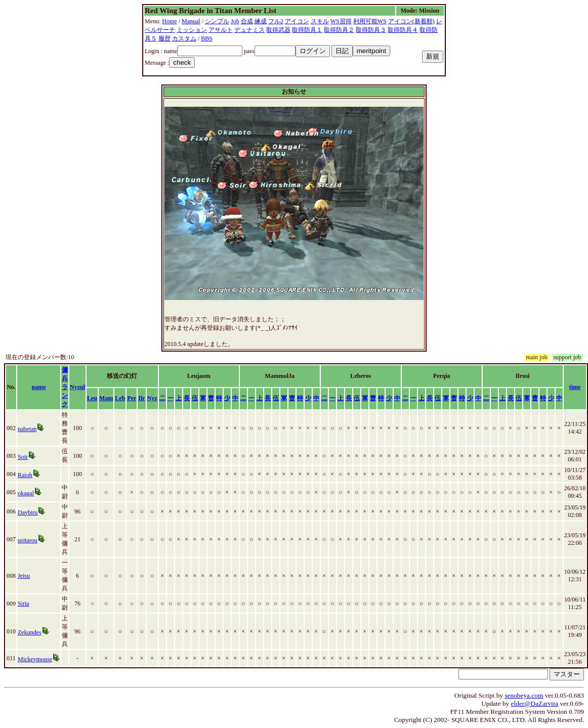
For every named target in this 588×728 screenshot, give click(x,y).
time (575, 387)
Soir (23, 457)
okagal (26, 493)
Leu (92, 398)
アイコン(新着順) (411, 21)
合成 (247, 21)
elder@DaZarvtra (535, 703)
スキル (320, 21)
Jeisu (24, 576)
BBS (207, 38)
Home (169, 21)
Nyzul (77, 387)
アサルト (221, 30)
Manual (191, 21)
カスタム (184, 38)
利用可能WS (370, 21)
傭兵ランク (65, 387)
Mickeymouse (35, 659)
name (39, 387)
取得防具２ (339, 30)
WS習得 (341, 21)
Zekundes (30, 632)
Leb (120, 398)
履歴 (164, 38)
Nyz (152, 398)
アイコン (297, 21)
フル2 (276, 21)
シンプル (217, 21)
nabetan (27, 429)
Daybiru (28, 512)
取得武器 (278, 30)
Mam (106, 398)
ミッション (192, 30)
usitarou (28, 540)
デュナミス (249, 30)
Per (132, 398)
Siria (24, 604)
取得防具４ (403, 30)
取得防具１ (307, 30)
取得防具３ (371, 30)
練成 (261, 21)
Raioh (25, 475)
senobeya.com (524, 695)
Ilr (141, 398)
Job (235, 21)
